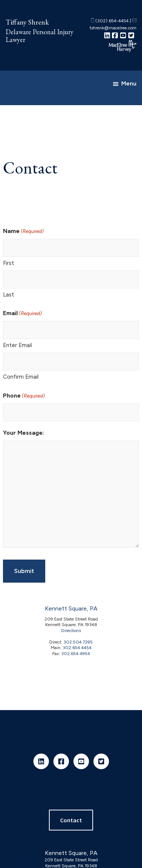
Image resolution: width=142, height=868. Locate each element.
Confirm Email (21, 377)
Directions (71, 631)
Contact (71, 820)
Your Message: (24, 433)
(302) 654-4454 (110, 21)
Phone (24, 396)
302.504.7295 (78, 642)
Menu (129, 83)
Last (9, 295)
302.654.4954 (76, 654)
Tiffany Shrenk (27, 22)
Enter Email (17, 345)
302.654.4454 (77, 648)
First (9, 263)
